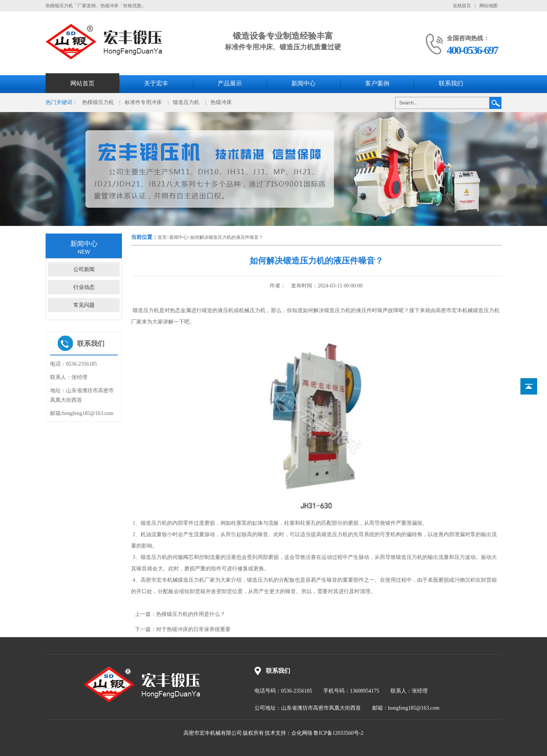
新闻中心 (304, 83)
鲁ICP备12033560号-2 (338, 733)
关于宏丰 (156, 83)
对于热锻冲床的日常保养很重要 (193, 629)
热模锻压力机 (98, 102)
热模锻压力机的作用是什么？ (191, 614)
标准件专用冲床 (143, 102)
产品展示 (230, 83)
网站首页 (82, 83)
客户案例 (377, 83)
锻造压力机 (186, 102)
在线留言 (462, 6)
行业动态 (84, 287)
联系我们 (451, 83)
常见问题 (84, 305)
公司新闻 (84, 269)
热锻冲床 (221, 102)
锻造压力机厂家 (196, 580)
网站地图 (489, 6)
